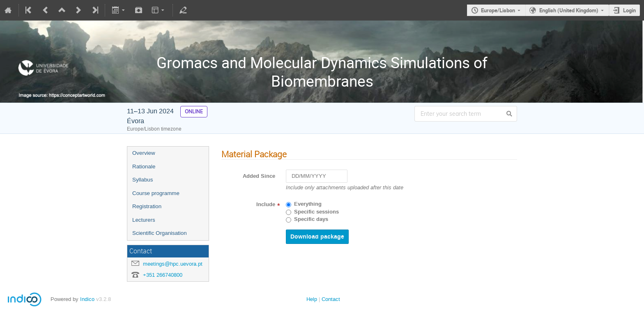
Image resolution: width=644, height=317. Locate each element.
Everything (308, 204)
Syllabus (143, 180)
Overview (144, 153)
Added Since (259, 176)
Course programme (156, 193)
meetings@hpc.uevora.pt (173, 264)
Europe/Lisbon (498, 10)
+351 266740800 (163, 275)
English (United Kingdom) (569, 10)
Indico (87, 299)
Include (266, 204)
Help (312, 299)
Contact (331, 299)
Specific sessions (316, 212)
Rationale (144, 167)
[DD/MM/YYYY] (317, 176)
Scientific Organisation (160, 233)
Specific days (311, 219)
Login (629, 10)
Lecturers (144, 220)
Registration (147, 206)
